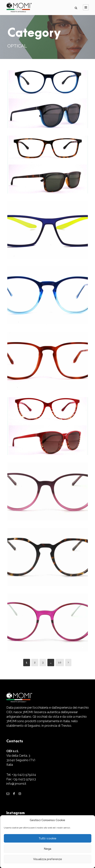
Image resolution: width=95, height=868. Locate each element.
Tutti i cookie (47, 838)
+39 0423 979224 (24, 775)
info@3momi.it (16, 784)
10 (60, 662)
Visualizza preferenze (48, 859)
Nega (47, 849)
